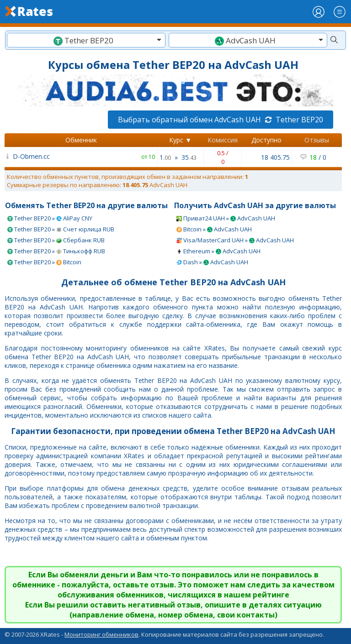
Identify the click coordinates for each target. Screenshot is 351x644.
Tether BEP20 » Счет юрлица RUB (61, 229)
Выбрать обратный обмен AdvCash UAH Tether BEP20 (221, 120)
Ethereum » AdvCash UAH (218, 251)
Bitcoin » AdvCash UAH (214, 229)
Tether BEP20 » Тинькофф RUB (56, 251)
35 (189, 157)
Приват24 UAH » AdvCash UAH (226, 218)
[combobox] (86, 40)
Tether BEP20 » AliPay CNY (50, 218)
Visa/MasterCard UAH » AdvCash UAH (235, 240)
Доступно (266, 140)
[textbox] (86, 40)
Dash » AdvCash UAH (212, 262)
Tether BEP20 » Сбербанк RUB (56, 240)
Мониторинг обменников (101, 634)
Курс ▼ (180, 140)
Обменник (81, 140)
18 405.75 (275, 157)
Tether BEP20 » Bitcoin (44, 262)
